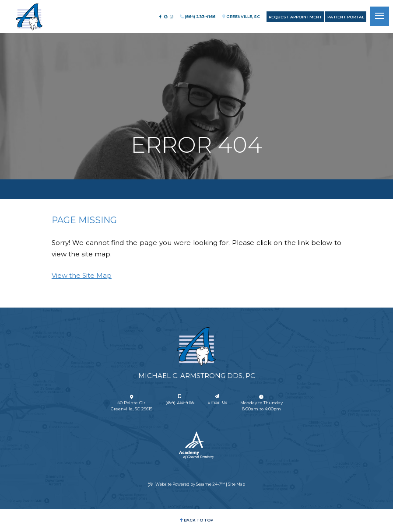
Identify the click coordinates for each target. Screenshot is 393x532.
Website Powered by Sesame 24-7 (186, 484)
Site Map (237, 484)
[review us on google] (166, 17)
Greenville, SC (241, 16)
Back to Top (196, 520)
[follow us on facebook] (160, 17)
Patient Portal (346, 17)
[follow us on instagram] (172, 17)
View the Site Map (82, 275)
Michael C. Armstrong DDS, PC (197, 376)
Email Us (217, 400)
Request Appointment (295, 17)
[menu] (379, 16)
